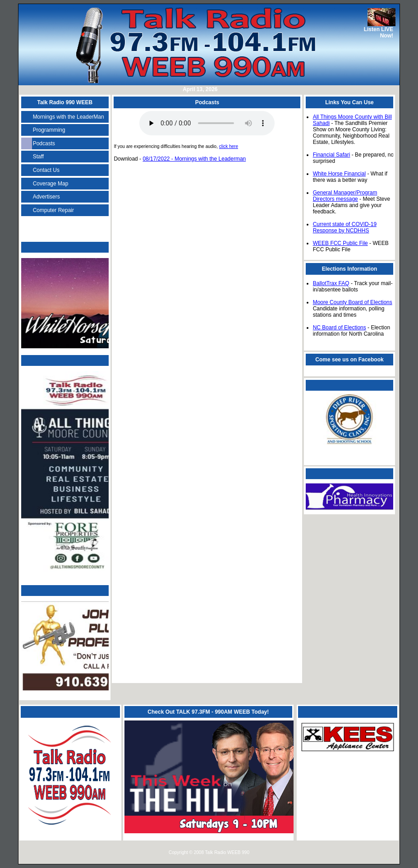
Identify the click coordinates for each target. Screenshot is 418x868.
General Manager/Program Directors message (345, 196)
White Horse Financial (339, 174)
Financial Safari (332, 155)
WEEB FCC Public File (340, 243)
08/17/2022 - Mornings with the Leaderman (194, 159)
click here (229, 146)
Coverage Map (51, 184)
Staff (38, 157)
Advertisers (46, 197)
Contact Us (46, 170)
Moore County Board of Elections (353, 302)
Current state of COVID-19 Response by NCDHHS (345, 227)
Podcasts (44, 143)
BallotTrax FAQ (331, 283)
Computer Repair (53, 210)
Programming (49, 130)
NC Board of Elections (340, 328)
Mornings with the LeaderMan (69, 117)
